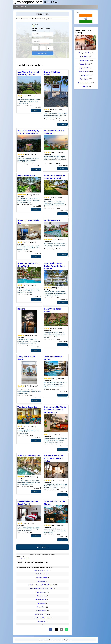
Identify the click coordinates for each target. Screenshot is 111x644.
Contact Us (24, 7)
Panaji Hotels (84, 79)
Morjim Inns (41, 603)
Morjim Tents (41, 622)
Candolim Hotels (84, 60)
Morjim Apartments (41, 574)
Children (49, 45)
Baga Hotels (84, 57)
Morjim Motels (41, 607)
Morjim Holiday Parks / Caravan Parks (41, 589)
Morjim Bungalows (41, 578)
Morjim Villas (41, 581)
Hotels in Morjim (41, 600)
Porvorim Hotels (84, 75)
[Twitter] (56, 630)
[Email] (61, 630)
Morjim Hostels (41, 596)
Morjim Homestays (41, 592)
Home (17, 7)
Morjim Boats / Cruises (41, 570)
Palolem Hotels (84, 72)
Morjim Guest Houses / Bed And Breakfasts (41, 585)
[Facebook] (51, 630)
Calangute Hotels (84, 53)
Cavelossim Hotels (84, 83)
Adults (41, 45)
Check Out (34, 38)
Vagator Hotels (84, 64)
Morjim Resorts (41, 611)
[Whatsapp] (67, 630)
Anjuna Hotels (84, 68)
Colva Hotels (84, 87)
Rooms (33, 45)
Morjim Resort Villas (41, 614)
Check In (34, 31)
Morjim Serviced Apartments (41, 618)
